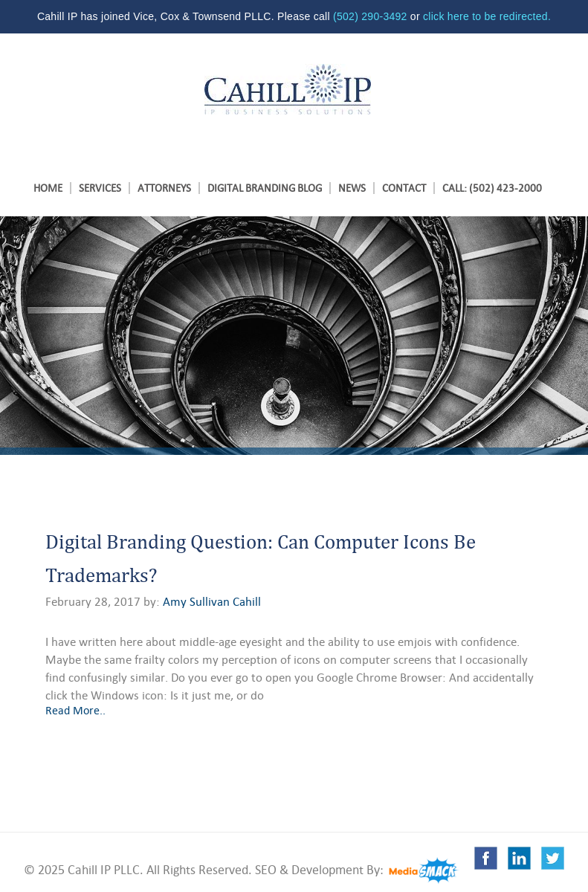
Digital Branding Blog (265, 188)
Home (48, 188)
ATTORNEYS (164, 188)
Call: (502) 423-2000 (492, 188)
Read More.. (75, 710)
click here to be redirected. (487, 16)
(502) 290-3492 (370, 16)
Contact (404, 188)
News (352, 188)
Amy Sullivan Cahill (212, 602)
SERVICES (100, 188)
